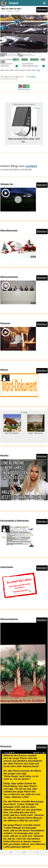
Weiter (42, 10)
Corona (17, 11)
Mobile (25, 60)
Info (22, 77)
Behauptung (6, 746)
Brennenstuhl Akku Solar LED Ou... (24, 140)
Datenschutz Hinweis (24, 89)
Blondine (4, 455)
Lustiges (10, 11)
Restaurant (5, 323)
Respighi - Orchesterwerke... (36, 433)
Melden (18, 77)
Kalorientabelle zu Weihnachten (15, 521)
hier (38, 70)
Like (2, 77)
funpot (14, 3)
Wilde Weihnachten (9, 230)
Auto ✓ (16, 60)
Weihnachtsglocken (9, 277)
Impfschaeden (7, 567)
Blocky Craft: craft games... (12, 433)
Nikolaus (4, 370)
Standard (34, 60)
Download (12, 77)
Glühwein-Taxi (7, 184)
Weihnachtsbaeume (9, 619)
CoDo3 (33, 77)
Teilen (6, 77)
